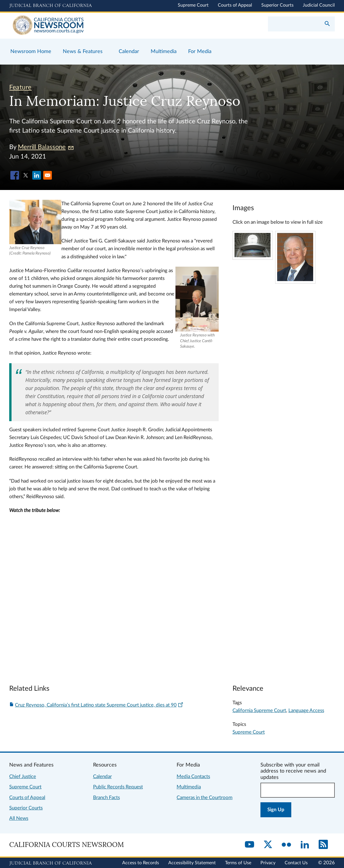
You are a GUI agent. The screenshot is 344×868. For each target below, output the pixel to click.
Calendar (102, 776)
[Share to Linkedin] (37, 175)
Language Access (306, 710)
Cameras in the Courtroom (205, 798)
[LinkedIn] (305, 845)
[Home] (91, 26)
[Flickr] (286, 845)
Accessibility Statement (192, 863)
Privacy (268, 863)
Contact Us (296, 863)
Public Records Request (118, 787)
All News (19, 818)
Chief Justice (23, 776)
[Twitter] (268, 845)
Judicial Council (319, 5)
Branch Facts (106, 798)
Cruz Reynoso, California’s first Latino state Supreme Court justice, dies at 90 (99, 705)
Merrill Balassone (46, 147)
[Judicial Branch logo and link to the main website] (51, 6)
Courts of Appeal (235, 5)
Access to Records (141, 863)
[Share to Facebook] (15, 175)
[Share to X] (26, 175)
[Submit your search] (327, 24)
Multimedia (189, 787)
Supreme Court (193, 5)
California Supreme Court (259, 710)
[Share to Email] (48, 175)
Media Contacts (193, 776)
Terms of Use (238, 863)
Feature (20, 87)
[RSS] (323, 845)
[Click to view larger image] (253, 256)
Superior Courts (277, 5)
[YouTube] (250, 845)
